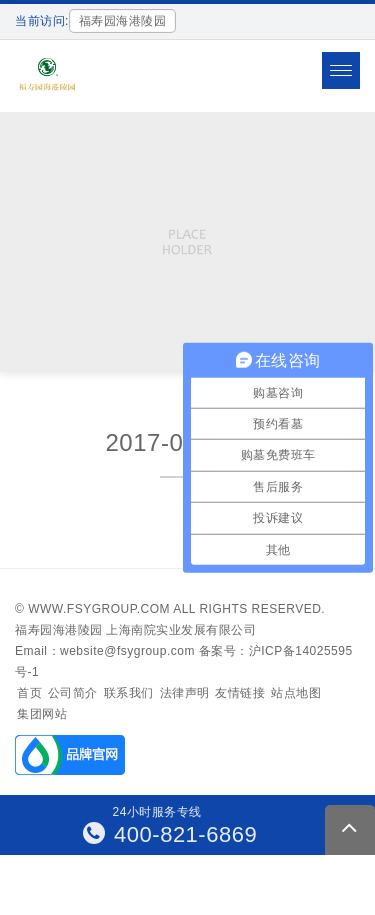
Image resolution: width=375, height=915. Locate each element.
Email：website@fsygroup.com (105, 651)
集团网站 (42, 714)
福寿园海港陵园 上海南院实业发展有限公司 (135, 630)
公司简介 (73, 693)
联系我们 (129, 693)
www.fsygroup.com (99, 609)
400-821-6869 (170, 834)
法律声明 (185, 693)
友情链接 (240, 693)
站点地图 (296, 693)
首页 (29, 693)
